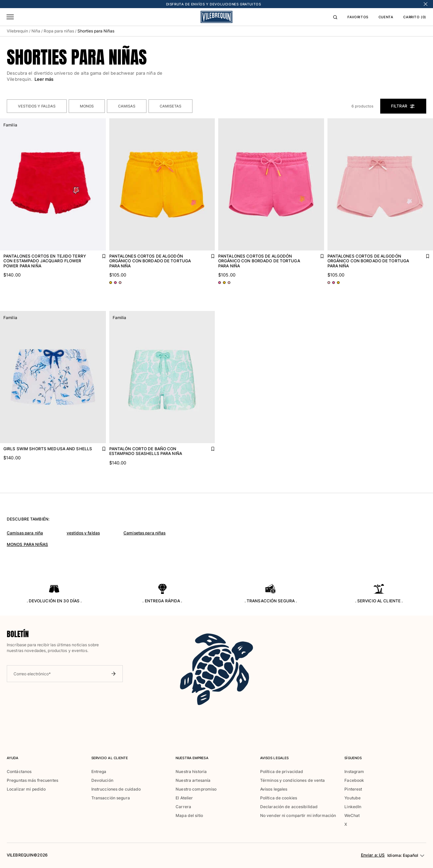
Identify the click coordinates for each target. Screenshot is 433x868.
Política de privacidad (282, 771)
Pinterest (353, 789)
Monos (87, 106)
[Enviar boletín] (113, 674)
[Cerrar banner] (426, 4)
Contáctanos (19, 771)
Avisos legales (274, 789)
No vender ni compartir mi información (298, 815)
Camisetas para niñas (144, 533)
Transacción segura (111, 798)
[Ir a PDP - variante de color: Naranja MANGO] (111, 283)
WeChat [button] (352, 816)
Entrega (99, 771)
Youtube (352, 798)
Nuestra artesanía (193, 780)
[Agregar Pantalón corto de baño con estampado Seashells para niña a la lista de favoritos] (208, 447)
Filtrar (403, 106)
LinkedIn (353, 807)
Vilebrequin (17, 31)
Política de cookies (279, 798)
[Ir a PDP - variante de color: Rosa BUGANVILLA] (115, 283)
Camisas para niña (25, 533)
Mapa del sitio (189, 815)
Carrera (183, 807)
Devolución (102, 780)
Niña (36, 31)
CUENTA (386, 17)
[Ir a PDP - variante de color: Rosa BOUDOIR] (120, 283)
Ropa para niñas (59, 31)
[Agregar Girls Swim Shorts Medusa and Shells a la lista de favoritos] (99, 447)
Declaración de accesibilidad (289, 807)
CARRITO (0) (415, 17)
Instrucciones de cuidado (116, 789)
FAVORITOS (358, 17)
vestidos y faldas (83, 533)
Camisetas (170, 106)
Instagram (354, 771)
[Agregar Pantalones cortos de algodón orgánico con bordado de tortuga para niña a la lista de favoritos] (208, 255)
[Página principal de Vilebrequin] (216, 17)
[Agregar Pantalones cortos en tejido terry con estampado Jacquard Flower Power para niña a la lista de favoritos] (99, 255)
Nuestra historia (191, 771)
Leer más (44, 79)
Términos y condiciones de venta (293, 780)
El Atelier (184, 798)
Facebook (354, 780)
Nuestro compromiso (196, 789)
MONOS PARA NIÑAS (27, 544)
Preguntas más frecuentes (32, 780)
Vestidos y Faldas (37, 106)
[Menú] (10, 17)
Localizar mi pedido (26, 789)
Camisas (127, 106)
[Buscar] (335, 17)
